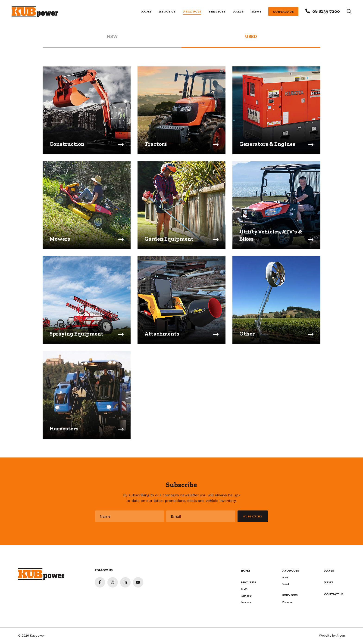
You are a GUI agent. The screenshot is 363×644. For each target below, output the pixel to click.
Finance (287, 602)
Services (217, 11)
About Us (167, 11)
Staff (244, 589)
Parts (238, 11)
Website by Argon (332, 636)
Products (192, 11)
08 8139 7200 (326, 11)
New (285, 577)
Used (286, 584)
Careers (246, 602)
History (246, 596)
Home (146, 11)
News (257, 11)
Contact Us (283, 12)
